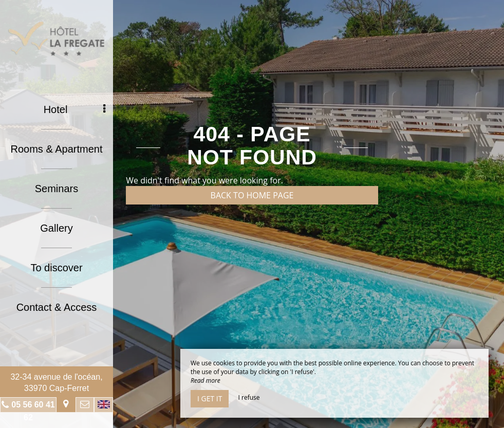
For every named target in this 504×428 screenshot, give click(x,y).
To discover (56, 268)
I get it (210, 398)
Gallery (56, 228)
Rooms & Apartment (57, 149)
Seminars (57, 189)
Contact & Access (57, 307)
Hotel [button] (74, 109)
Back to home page (252, 195)
